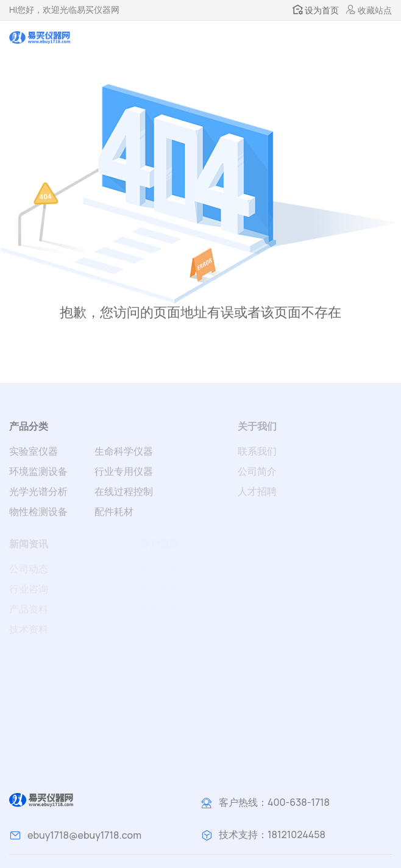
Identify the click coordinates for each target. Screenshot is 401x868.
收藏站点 (369, 10)
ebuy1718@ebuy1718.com (84, 835)
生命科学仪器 (124, 451)
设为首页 (316, 10)
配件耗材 (114, 511)
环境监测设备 (38, 471)
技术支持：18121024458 (272, 834)
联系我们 (257, 451)
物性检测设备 (38, 511)
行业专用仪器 (124, 471)
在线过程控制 (124, 491)
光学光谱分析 (38, 491)
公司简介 (257, 471)
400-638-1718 (299, 802)
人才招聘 (257, 491)
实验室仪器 (34, 451)
